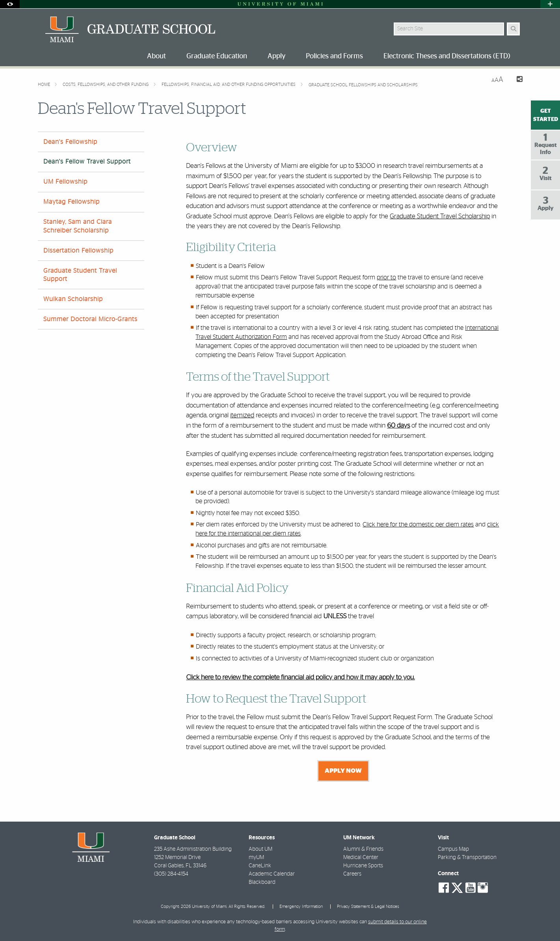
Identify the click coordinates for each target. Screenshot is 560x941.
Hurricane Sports (363, 866)
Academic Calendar (272, 874)
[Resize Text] (497, 80)
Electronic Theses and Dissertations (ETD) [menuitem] (447, 56)
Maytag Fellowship (72, 202)
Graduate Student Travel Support (80, 275)
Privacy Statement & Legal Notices (368, 907)
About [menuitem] (156, 56)
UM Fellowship (65, 182)
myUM (256, 857)
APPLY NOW (343, 771)
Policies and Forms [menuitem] (334, 56)
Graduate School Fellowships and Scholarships (363, 85)
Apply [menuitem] (276, 56)
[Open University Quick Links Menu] (550, 4)
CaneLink (260, 866)
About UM (260, 849)
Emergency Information (301, 907)
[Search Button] (513, 29)
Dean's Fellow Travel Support (87, 162)
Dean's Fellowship (70, 142)
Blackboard (262, 882)
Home (45, 85)
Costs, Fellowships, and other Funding (106, 85)
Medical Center (361, 857)
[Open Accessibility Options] (10, 4)
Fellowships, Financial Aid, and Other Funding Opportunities (229, 85)
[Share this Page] (516, 80)
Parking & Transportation (467, 857)
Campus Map (453, 849)
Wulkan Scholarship (73, 299)
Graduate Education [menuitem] (217, 56)
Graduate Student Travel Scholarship (440, 216)
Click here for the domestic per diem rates (418, 524)
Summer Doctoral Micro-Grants (90, 319)
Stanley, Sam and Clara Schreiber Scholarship (78, 226)
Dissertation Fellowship (78, 251)
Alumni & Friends (363, 849)
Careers (352, 874)
